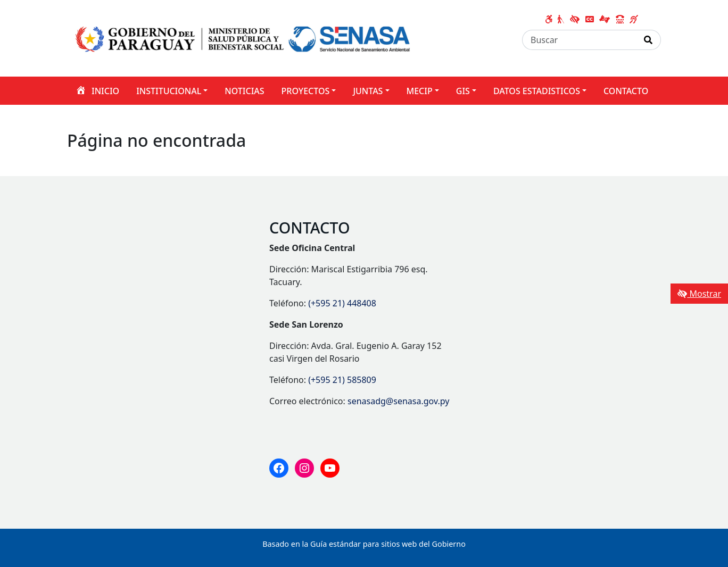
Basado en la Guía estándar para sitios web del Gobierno (364, 544)
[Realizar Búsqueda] (648, 40)
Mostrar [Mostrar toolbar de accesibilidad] (699, 294)
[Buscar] (579, 40)
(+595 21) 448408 (342, 303)
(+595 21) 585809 (342, 380)
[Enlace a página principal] (244, 37)
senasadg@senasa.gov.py (398, 401)
